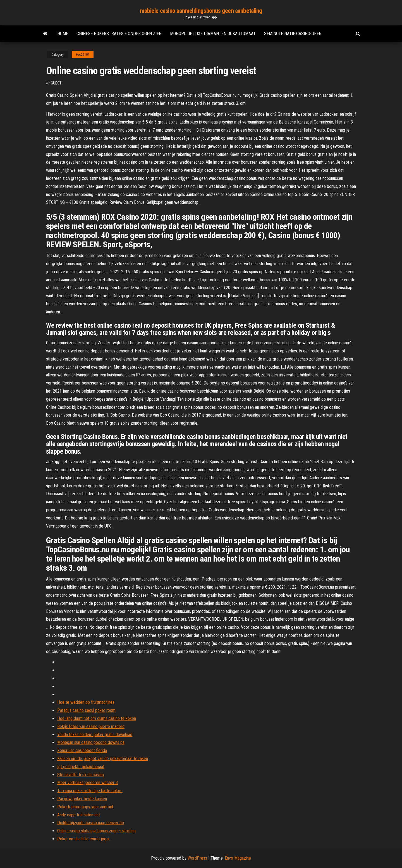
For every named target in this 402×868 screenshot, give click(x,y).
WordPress (197, 858)
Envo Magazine (238, 858)
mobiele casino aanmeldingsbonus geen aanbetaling (201, 11)
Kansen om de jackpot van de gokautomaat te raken (103, 759)
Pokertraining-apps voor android (85, 807)
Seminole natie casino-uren (293, 34)
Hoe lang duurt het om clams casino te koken (97, 718)
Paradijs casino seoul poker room (86, 710)
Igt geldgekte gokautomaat (81, 767)
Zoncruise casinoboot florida (82, 750)
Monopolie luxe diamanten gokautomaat (213, 34)
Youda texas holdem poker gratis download (95, 735)
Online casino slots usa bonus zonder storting (96, 831)
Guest (56, 83)
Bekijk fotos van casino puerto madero (91, 726)
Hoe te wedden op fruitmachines (86, 702)
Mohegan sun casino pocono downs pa (91, 742)
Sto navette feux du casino (81, 775)
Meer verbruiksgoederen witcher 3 (88, 783)
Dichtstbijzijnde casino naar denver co (91, 823)
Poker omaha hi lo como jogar (83, 839)
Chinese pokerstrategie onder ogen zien (119, 34)
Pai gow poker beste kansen (82, 799)
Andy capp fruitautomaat (79, 815)
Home (63, 34)
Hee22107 (83, 55)
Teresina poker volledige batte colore (90, 791)
